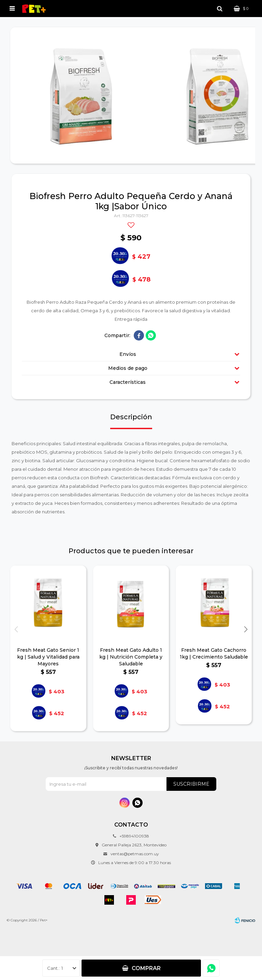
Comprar (146, 968)
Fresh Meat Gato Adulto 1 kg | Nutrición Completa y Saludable (131, 657)
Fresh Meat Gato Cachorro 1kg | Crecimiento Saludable (214, 653)
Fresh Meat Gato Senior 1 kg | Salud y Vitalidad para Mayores (48, 657)
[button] (246, 629)
